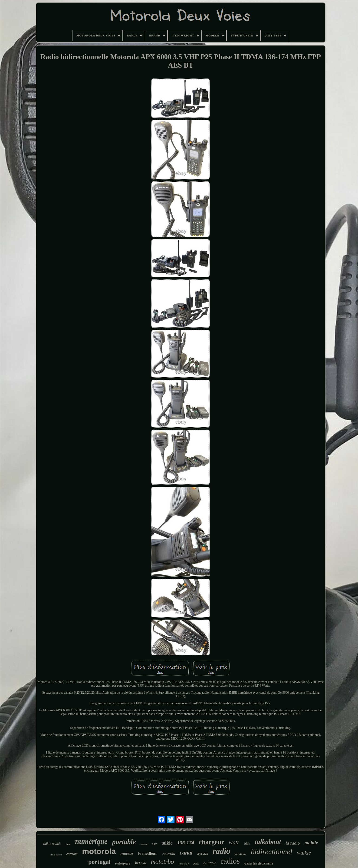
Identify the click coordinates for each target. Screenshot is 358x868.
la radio (293, 843)
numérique (91, 841)
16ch (247, 844)
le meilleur (148, 853)
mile (68, 844)
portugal (99, 862)
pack (196, 864)
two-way (184, 863)
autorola (168, 853)
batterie (210, 863)
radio (221, 851)
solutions (240, 854)
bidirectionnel (272, 852)
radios (230, 861)
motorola (99, 851)
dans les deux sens (259, 863)
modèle (144, 844)
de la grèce (56, 855)
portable (124, 842)
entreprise (123, 863)
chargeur (212, 842)
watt (234, 842)
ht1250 (141, 863)
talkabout (268, 842)
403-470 (203, 854)
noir (154, 844)
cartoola (72, 854)
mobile (311, 843)
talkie (167, 843)
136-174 (186, 843)
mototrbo (162, 862)
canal (186, 853)
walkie (304, 853)
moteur (127, 853)
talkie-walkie (52, 844)
